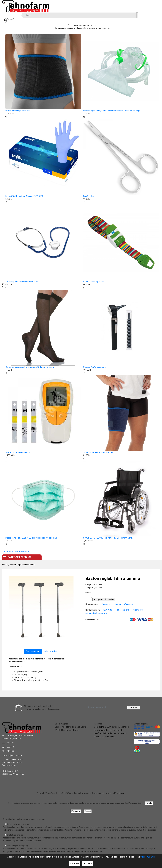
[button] (72, 578)
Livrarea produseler (103, 730)
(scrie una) (98, 588)
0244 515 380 (137, 610)
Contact (88, 556)
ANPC (112, 737)
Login (76, 730)
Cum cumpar (100, 727)
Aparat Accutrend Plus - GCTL (18, 452)
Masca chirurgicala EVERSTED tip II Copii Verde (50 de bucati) (31, 538)
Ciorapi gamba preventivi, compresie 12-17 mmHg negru (30, 367)
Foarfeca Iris (89, 196)
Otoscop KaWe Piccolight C (95, 367)
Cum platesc (113, 727)
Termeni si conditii (118, 733)
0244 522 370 (123, 610)
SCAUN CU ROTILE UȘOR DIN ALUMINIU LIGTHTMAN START (108, 538)
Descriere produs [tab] (33, 651)
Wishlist (58, 730)
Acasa (52, 556)
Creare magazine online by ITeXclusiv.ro (108, 793)
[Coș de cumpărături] (9, 19)
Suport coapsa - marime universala (98, 452)
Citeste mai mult (147, 857)
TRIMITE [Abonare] (134, 707)
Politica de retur (102, 737)
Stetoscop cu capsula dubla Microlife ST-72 (24, 282)
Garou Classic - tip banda (94, 282)
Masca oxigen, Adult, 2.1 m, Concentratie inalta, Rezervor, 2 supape (112, 111)
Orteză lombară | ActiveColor (18, 111)
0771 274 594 (109, 610)
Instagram (117, 604)
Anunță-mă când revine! (104, 599)
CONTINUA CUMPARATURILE (17, 552)
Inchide (149, 803)
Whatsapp (128, 604)
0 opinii (95, 588)
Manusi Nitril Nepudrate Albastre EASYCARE (24, 196)
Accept (88, 864)
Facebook (106, 604)
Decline (75, 864)
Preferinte (76, 811)
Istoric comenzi (73, 727)
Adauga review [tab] (51, 651)
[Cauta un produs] (137, 15)
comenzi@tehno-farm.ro (96, 613)
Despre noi (69, 556)
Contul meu (68, 730)
